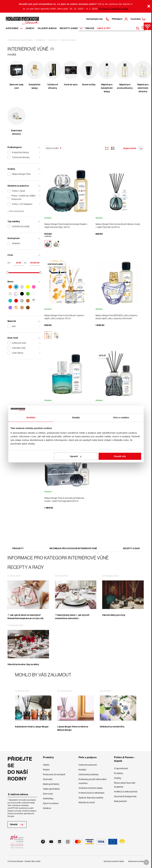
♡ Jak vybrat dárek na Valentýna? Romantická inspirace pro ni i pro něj (25, 617)
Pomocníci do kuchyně (54, 774)
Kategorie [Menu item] (14, 28)
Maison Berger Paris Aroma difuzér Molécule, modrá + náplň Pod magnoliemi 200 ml (64, 500)
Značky (30, 28)
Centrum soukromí (88, 765)
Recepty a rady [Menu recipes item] (71, 28)
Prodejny (119, 773)
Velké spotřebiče (51, 789)
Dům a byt (53, 40)
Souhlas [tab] (31, 417)
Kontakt (82, 770)
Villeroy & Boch (47, 28)
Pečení (46, 770)
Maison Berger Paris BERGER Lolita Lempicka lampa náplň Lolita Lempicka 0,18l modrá (116, 317)
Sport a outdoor (51, 803)
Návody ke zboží (87, 802)
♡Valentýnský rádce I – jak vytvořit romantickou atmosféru (72, 617)
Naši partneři (120, 801)
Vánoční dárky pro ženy (114, 615)
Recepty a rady (132, 548)
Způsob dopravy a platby (91, 798)
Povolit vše (120, 456)
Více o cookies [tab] (121, 417)
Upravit (76, 456)
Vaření (46, 765)
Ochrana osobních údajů (91, 788)
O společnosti (121, 768)
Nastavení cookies (136, 861)
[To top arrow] (146, 862)
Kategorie (40, 40)
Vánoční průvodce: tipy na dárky (23, 664)
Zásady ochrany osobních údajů (21, 811)
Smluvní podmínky (16, 814)
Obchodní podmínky (89, 774)
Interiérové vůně (68, 40)
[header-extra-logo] (18, 20)
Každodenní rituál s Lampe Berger (32, 727)
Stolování (48, 779)
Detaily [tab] (76, 417)
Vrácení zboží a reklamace (92, 793)
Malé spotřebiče (51, 784)
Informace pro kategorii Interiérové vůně (73, 548)
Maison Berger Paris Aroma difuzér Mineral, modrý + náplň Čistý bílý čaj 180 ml (118, 226)
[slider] (8, 273)
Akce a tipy (104, 28)
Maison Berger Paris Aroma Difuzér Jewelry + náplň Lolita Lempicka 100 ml (65, 317)
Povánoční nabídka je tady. (114, 9)
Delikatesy (48, 799)
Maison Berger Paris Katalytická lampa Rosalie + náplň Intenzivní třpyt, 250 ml (66, 226)
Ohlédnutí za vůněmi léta (112, 727)
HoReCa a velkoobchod (126, 792)
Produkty (18, 548)
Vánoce (90, 28)
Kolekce (47, 808)
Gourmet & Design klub (125, 796)
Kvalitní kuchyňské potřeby (20, 40)
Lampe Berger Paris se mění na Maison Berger (73, 728)
